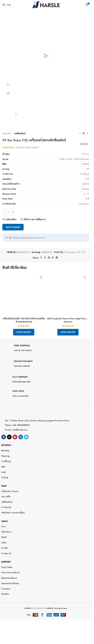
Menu (4, 521)
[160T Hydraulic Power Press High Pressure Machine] (68, 294)
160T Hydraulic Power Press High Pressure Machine (68, 320)
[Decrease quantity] (4, 212)
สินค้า (4, 486)
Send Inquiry (13, 227)
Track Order (7, 567)
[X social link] (45, 258)
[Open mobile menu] (6, 5)
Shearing (5, 456)
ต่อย (3, 467)
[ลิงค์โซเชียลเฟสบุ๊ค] (41, 258)
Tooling (5, 477)
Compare (6, 589)
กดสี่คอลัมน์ (20, 133)
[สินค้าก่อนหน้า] (80, 133)
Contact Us (6, 553)
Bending (5, 450)
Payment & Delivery (10, 583)
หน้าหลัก (7, 133)
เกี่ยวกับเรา (7, 532)
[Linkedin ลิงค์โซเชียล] (53, 258)
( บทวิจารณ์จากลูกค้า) (27, 147)
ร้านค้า (5, 548)
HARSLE (84, 144)
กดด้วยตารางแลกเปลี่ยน (13, 513)
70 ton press (70, 252)
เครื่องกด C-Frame (10, 491)
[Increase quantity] (13, 212)
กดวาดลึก (6, 497)
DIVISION (6, 445)
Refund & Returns (9, 578)
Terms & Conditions (10, 572)
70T (79, 252)
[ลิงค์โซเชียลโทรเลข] (57, 258)
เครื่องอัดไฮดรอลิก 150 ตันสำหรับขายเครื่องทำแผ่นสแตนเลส (24, 320)
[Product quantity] (9, 212)
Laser (4, 472)
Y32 (83, 252)
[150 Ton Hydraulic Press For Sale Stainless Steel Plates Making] (24, 294)
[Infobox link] (46, 349)
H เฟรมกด (6, 507)
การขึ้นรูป (6, 461)
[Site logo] (46, 4)
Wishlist (5, 594)
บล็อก (4, 543)
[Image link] (15, 412)
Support (6, 562)
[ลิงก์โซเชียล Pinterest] (49, 258)
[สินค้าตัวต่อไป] (87, 133)
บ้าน (3, 527)
